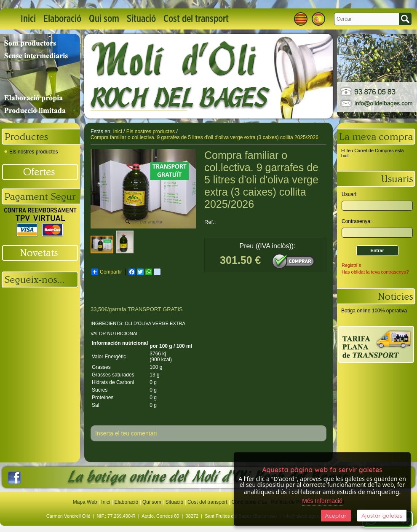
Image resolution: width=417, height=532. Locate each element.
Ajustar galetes (382, 516)
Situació (141, 19)
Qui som (104, 19)
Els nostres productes (31, 152)
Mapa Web (86, 502)
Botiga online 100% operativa (374, 311)
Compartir (107, 272)
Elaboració (62, 19)
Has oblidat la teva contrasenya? (375, 272)
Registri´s (351, 265)
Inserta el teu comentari (126, 433)
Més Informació (322, 501)
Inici (28, 19)
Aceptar (336, 516)
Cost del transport (196, 19)
